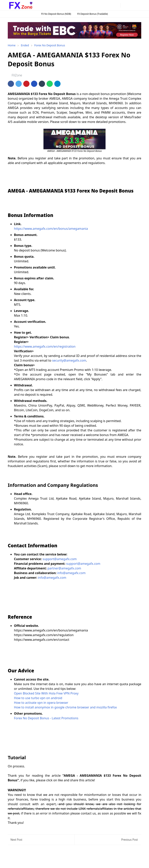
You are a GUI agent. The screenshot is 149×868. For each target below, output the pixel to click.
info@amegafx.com (71, 573)
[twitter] (117, 5)
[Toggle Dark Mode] (125, 5)
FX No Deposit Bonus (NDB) (56, 14)
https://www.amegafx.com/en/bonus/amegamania (51, 229)
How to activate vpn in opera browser (41, 703)
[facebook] (98, 5)
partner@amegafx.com (64, 568)
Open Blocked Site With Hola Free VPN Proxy (46, 693)
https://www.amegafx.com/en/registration (45, 346)
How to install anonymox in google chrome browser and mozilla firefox (65, 707)
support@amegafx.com (60, 559)
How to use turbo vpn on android (38, 698)
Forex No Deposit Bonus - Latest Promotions (46, 718)
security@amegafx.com (69, 360)
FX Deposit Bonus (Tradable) (93, 14)
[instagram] (104, 5)
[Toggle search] (131, 5)
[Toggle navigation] (138, 5)
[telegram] (110, 5)
